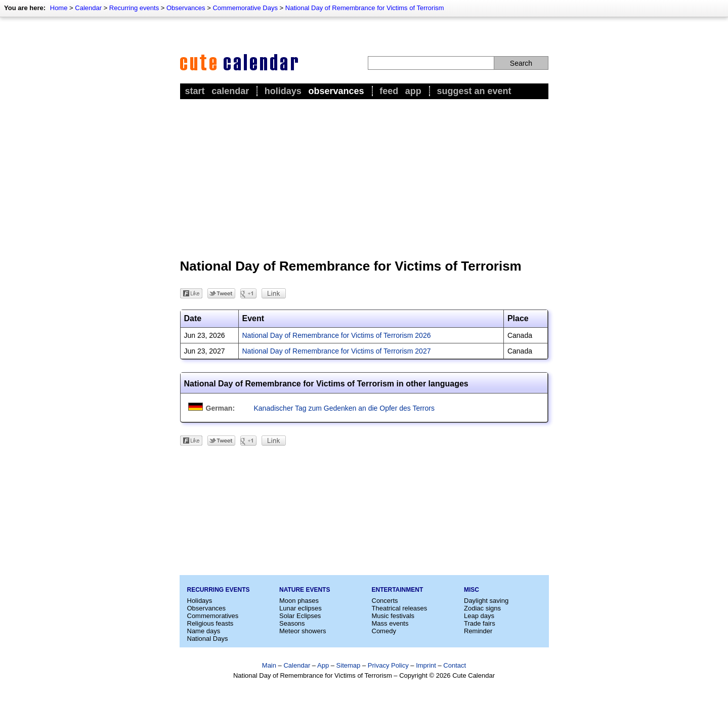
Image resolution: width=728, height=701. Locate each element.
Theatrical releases (400, 608)
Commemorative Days (245, 8)
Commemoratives (213, 616)
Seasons (292, 623)
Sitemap (349, 665)
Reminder (478, 631)
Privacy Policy (388, 665)
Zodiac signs (482, 608)
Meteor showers (303, 631)
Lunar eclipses (301, 608)
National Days (208, 639)
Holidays (283, 91)
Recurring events (134, 8)
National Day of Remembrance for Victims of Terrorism (365, 8)
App (413, 91)
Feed (389, 91)
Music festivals (393, 616)
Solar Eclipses (300, 616)
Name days (204, 631)
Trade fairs (480, 623)
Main (269, 665)
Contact (455, 665)
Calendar (88, 8)
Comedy (384, 631)
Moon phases (299, 601)
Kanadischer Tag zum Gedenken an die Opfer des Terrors (344, 408)
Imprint (426, 665)
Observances (186, 8)
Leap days (479, 616)
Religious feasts (210, 623)
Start (195, 91)
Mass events (390, 623)
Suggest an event (474, 91)
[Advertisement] (364, 178)
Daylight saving (486, 601)
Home (59, 8)
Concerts (385, 601)
